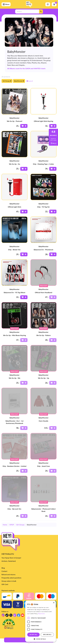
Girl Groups (20, 525)
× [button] (54, 603)
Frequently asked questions (11, 578)
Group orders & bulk (9, 581)
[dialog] (41, 621)
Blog (3, 568)
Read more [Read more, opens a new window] (42, 614)
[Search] (41, 11)
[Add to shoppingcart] (24, 126)
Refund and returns (8, 574)
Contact (4, 571)
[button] (41, 639)
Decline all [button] (47, 635)
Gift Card (5, 584)
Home (5, 525)
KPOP (12, 525)
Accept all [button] (33, 635)
